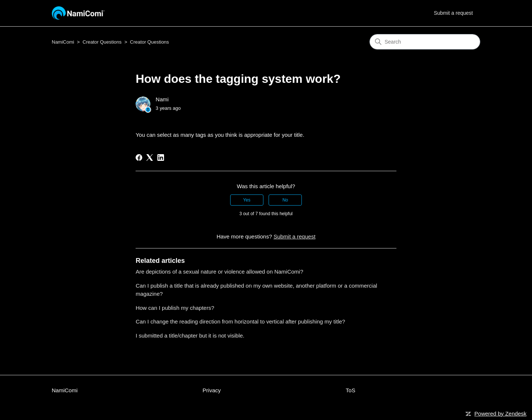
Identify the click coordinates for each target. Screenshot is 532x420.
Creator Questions (102, 42)
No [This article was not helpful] (285, 200)
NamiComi (63, 42)
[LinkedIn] (161, 157)
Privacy (212, 390)
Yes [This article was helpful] (247, 200)
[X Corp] (150, 157)
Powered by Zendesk (500, 414)
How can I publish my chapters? (175, 308)
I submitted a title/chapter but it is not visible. (190, 336)
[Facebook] (139, 157)
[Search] (425, 42)
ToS (351, 390)
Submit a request (453, 13)
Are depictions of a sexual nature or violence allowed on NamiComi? (219, 272)
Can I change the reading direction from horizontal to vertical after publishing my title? (240, 321)
